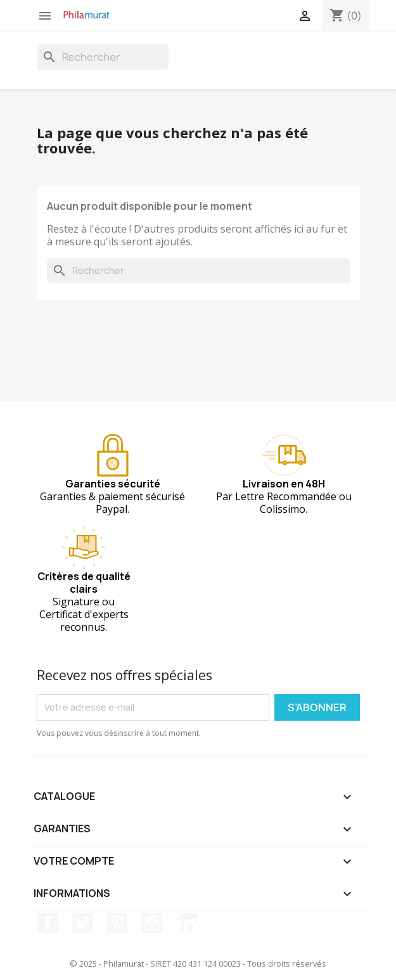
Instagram (152, 923)
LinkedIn (187, 923)
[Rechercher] (103, 57)
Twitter (82, 923)
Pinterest (117, 923)
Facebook (48, 923)
